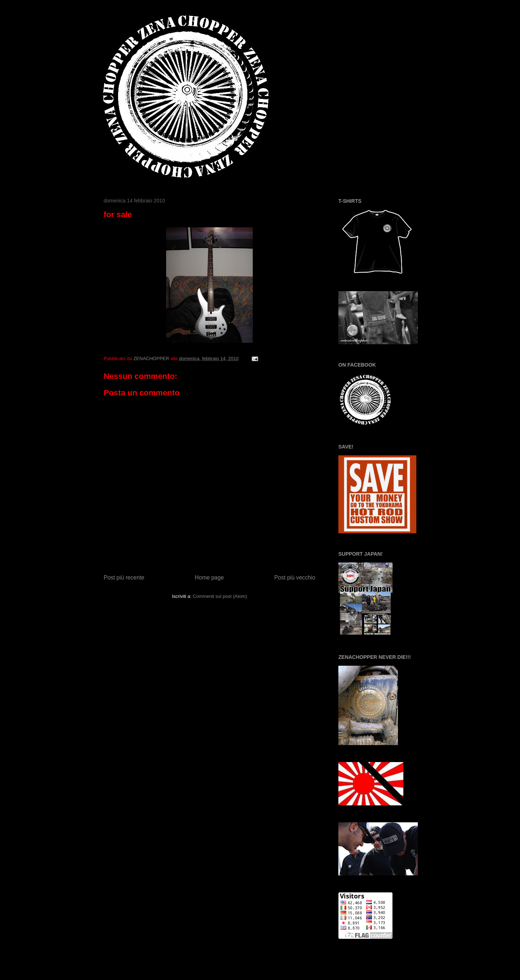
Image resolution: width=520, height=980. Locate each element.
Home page (209, 577)
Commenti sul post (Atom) (220, 596)
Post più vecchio (295, 577)
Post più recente (124, 577)
